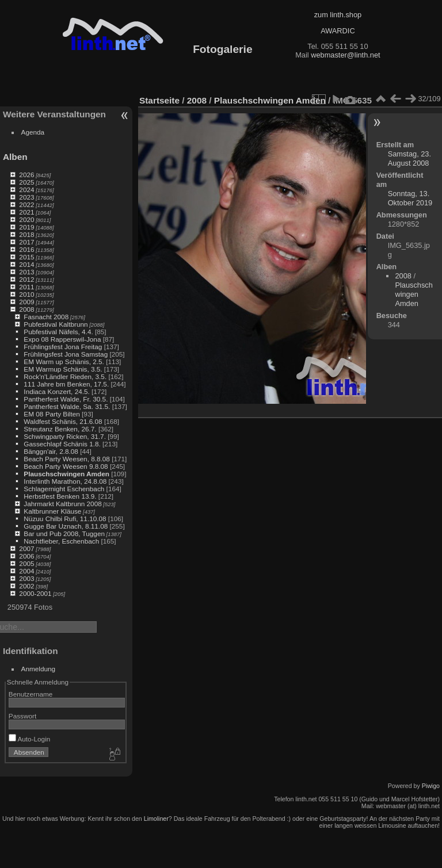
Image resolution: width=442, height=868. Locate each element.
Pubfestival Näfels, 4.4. (58, 332)
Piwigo (431, 786)
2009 (26, 302)
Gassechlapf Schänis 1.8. (62, 444)
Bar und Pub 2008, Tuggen (64, 534)
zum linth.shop (338, 15)
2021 (26, 212)
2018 (26, 234)
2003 (26, 578)
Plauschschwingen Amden (66, 474)
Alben (15, 157)
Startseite (159, 100)
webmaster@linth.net (345, 55)
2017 (26, 242)
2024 (26, 190)
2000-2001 (35, 593)
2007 (26, 548)
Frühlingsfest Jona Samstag (66, 354)
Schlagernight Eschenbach (64, 489)
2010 (26, 294)
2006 (26, 556)
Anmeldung (39, 669)
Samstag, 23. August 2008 (409, 158)
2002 (26, 586)
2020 (26, 219)
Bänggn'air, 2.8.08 (51, 451)
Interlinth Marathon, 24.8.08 (65, 481)
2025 (26, 182)
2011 (26, 287)
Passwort (22, 716)
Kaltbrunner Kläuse (52, 511)
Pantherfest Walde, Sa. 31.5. (67, 406)
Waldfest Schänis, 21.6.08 (63, 421)
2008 (26, 309)
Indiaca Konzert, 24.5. (56, 391)
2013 (26, 272)
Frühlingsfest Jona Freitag (63, 347)
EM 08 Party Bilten (52, 414)
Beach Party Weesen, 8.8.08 (67, 459)
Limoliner (156, 819)
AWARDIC (338, 31)
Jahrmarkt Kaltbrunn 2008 (62, 504)
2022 (26, 204)
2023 (26, 197)
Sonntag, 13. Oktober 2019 (410, 198)
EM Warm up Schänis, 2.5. (64, 362)
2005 (26, 563)
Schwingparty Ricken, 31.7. (65, 436)
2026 (26, 175)
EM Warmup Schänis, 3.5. (63, 369)
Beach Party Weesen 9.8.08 (66, 466)
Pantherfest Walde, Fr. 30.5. (66, 399)
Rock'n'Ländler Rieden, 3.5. (65, 376)
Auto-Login (30, 739)
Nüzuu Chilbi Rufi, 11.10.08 (65, 519)
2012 (26, 279)
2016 (26, 249)
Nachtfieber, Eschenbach (61, 541)
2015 (26, 257)
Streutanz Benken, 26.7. (60, 429)
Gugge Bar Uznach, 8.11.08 (66, 526)
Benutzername (31, 694)
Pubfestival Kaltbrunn (56, 324)
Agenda (33, 132)
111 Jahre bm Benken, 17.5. (66, 384)
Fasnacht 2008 (46, 317)
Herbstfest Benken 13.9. (60, 496)
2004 (26, 571)
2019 (26, 227)
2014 (26, 264)
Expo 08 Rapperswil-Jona (62, 339)
